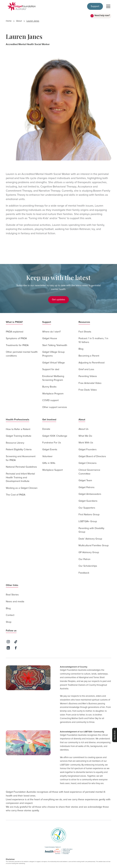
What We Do (85, 436)
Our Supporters (87, 508)
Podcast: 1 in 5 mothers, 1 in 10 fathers (93, 340)
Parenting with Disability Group (91, 530)
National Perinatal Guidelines (21, 467)
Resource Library (15, 443)
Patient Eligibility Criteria (19, 450)
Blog (81, 349)
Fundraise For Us (52, 443)
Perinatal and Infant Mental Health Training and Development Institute (20, 478)
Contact (10, 615)
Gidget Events (50, 450)
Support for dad (51, 369)
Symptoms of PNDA (16, 338)
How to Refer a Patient (18, 429)
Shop (9, 622)
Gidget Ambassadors (90, 494)
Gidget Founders (88, 450)
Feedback (84, 573)
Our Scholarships (88, 566)
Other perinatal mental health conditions (22, 354)
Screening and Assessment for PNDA (21, 458)
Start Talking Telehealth (55, 345)
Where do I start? (52, 332)
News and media (15, 602)
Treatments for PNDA (17, 345)
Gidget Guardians (88, 501)
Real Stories (12, 595)
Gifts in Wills (49, 463)
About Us (83, 429)
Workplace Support (52, 470)
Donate (46, 429)
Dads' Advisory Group (90, 539)
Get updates (58, 300)
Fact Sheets (85, 332)
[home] (21, 6)
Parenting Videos (88, 376)
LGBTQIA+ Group (88, 521)
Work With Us (86, 443)
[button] (108, 6)
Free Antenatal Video (90, 383)
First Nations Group (89, 515)
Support (95, 6)
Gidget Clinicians (88, 463)
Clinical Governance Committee (89, 472)
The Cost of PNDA (16, 495)
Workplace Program (53, 394)
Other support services (55, 407)
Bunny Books (49, 387)
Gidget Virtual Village (54, 363)
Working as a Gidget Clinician (22, 488)
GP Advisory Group (89, 552)
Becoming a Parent (89, 356)
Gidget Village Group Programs (53, 354)
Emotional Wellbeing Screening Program (53, 378)
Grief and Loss (86, 369)
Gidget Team (85, 481)
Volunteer (47, 456)
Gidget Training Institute (19, 436)
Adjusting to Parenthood (91, 363)
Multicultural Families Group (94, 546)
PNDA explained (15, 332)
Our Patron (84, 559)
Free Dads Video (88, 390)
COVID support (50, 400)
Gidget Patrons (87, 487)
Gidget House (50, 338)
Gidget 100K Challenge (55, 436)
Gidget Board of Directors (92, 456)
